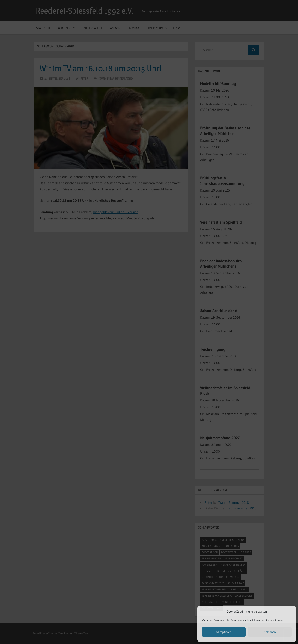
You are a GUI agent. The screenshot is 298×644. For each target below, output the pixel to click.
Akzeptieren (224, 632)
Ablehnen (270, 632)
